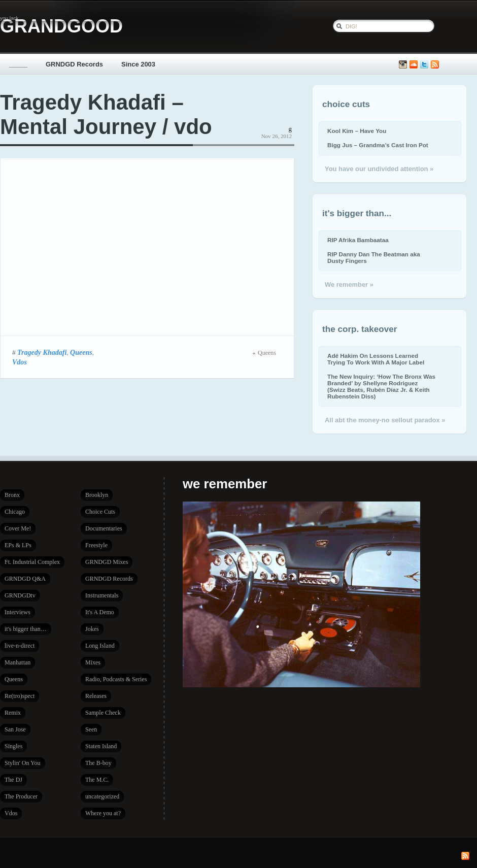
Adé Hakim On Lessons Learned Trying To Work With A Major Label (376, 359)
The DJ (13, 780)
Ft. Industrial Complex (32, 562)
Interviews (18, 612)
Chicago (15, 512)
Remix (13, 713)
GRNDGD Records (74, 64)
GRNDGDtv (20, 595)
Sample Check (103, 713)
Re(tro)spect (20, 696)
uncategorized (102, 796)
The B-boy (98, 763)
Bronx (12, 495)
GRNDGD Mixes (107, 562)
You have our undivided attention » (379, 169)
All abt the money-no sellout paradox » (385, 420)
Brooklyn (97, 495)
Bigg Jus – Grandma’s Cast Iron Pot (378, 145)
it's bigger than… (26, 629)
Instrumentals (102, 595)
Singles (13, 746)
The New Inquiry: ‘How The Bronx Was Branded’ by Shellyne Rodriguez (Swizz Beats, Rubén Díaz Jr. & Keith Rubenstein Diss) (381, 386)
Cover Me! (18, 528)
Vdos (20, 362)
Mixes (93, 662)
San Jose (15, 729)
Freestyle (96, 545)
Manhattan (18, 662)
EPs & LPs (18, 545)
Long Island (100, 646)
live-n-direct (20, 646)
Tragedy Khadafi (42, 352)
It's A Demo (100, 612)
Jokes (92, 629)
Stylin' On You (23, 763)
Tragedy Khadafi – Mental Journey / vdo (106, 114)
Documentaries (104, 528)
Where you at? (103, 813)
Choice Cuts (100, 512)
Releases (96, 696)
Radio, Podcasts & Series (116, 679)
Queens (81, 352)
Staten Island (101, 746)
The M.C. (97, 780)
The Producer (21, 796)
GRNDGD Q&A (25, 579)
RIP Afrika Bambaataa (358, 240)
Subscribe (435, 65)
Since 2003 (138, 64)
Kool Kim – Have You (357, 131)
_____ (18, 64)
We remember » (349, 285)
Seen (91, 729)
